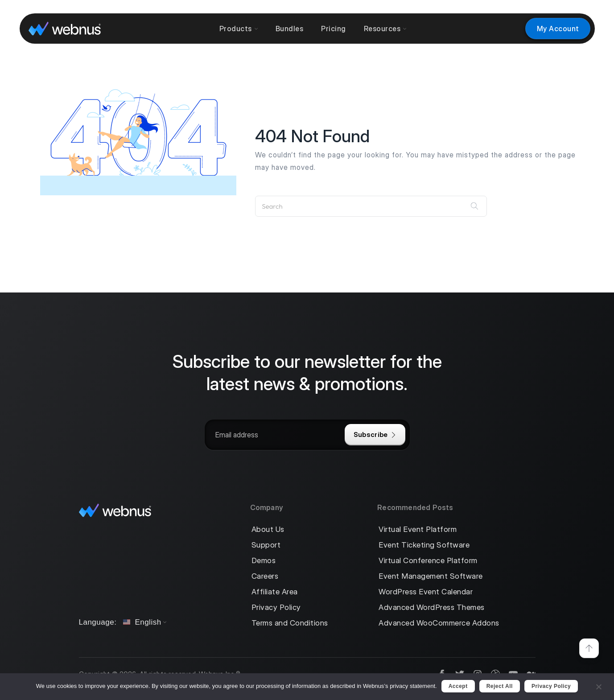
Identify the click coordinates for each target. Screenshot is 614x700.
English (142, 622)
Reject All (500, 686)
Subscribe (375, 434)
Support (266, 545)
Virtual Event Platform (418, 529)
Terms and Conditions (290, 623)
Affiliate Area (275, 592)
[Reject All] (598, 686)
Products (239, 29)
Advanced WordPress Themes (432, 607)
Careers (265, 576)
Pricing (334, 29)
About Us (268, 529)
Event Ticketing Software (424, 545)
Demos (264, 561)
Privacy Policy (276, 607)
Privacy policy (551, 686)
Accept (458, 686)
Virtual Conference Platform (428, 561)
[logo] (65, 28)
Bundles (290, 29)
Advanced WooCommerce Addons (439, 623)
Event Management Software (431, 576)
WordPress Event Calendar (426, 592)
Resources (385, 29)
